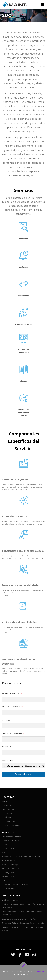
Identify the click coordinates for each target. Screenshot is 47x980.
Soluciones (8, 760)
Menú (43, 5)
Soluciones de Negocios (11, 837)
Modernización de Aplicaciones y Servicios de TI (21, 856)
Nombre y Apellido (12, 693)
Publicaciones (7, 813)
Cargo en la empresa (13, 733)
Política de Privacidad (11, 821)
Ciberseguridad (8, 849)
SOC (4, 853)
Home (4, 801)
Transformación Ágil (10, 864)
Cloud (4, 845)
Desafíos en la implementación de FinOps (19, 919)
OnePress (40, 971)
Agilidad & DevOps (9, 876)
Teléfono (7, 747)
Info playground (8, 888)
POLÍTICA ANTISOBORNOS (13, 900)
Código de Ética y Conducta (13, 825)
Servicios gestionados (11, 868)
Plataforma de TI (9, 860)
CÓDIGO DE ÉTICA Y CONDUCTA (15, 884)
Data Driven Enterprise (11, 841)
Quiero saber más (23, 774)
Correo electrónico (13, 707)
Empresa (7, 720)
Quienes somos (8, 809)
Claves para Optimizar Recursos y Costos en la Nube (23, 923)
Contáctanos (7, 817)
